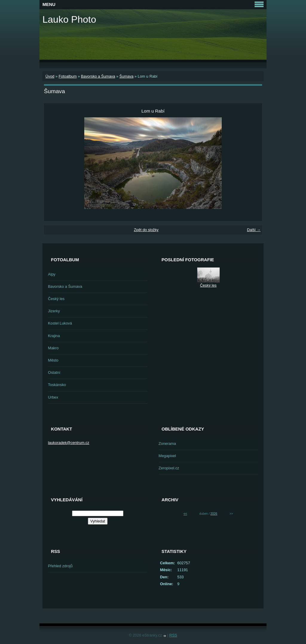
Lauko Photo (69, 19)
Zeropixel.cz (169, 468)
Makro (53, 348)
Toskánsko (57, 385)
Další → (254, 230)
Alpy (52, 274)
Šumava (127, 76)
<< (185, 514)
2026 (214, 514)
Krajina (54, 336)
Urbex (53, 397)
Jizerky (54, 311)
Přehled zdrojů (61, 566)
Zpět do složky (146, 230)
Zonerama (167, 444)
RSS (173, 635)
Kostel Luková (60, 323)
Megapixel (167, 456)
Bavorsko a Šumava (98, 76)
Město (53, 360)
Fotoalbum (68, 76)
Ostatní (54, 372)
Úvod (50, 76)
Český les (56, 299)
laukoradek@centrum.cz (69, 443)
